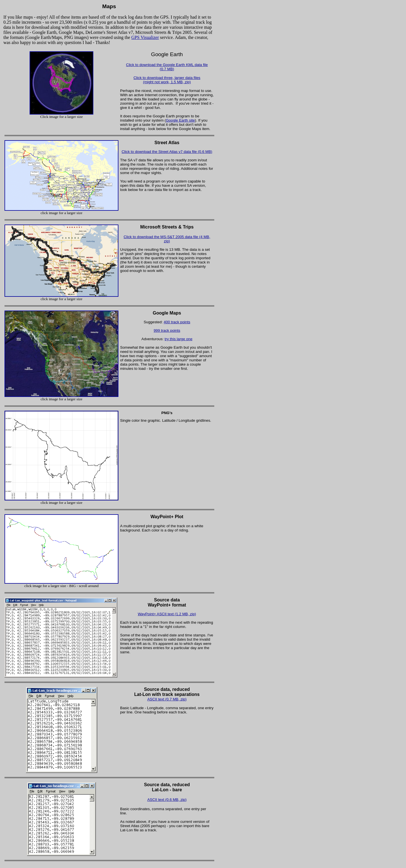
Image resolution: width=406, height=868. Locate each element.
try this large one (179, 339)
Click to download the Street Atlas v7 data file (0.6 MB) (167, 152)
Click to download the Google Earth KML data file (167, 65)
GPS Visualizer (145, 37)
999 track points (167, 330)
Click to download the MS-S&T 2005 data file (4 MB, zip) (167, 239)
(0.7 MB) (167, 69)
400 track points (177, 322)
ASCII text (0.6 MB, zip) (167, 800)
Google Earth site (180, 120)
